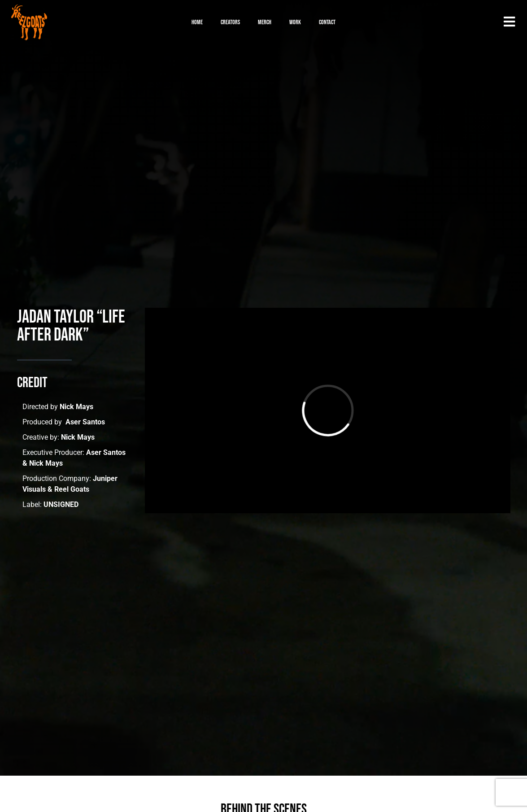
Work (295, 22)
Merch (265, 22)
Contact (327, 22)
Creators (230, 22)
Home (197, 22)
